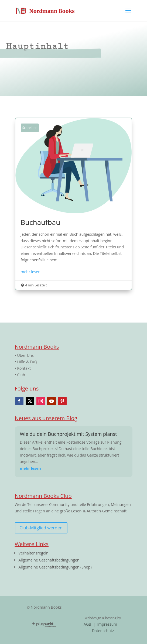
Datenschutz (103, 631)
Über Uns (25, 355)
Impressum (107, 624)
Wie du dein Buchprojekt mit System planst (69, 434)
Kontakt (24, 368)
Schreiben (30, 128)
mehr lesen (31, 272)
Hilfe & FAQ (27, 362)
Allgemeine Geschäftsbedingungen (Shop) (55, 567)
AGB (88, 624)
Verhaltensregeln (34, 553)
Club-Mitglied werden (41, 528)
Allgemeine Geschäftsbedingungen (49, 560)
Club (21, 375)
